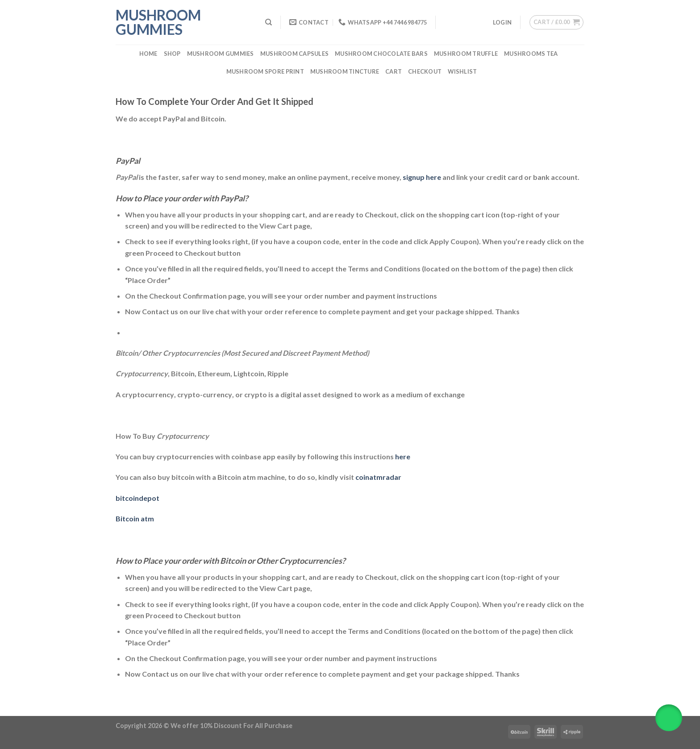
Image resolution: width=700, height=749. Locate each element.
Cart (394, 71)
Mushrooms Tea (531, 54)
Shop (172, 54)
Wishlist (462, 71)
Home (148, 54)
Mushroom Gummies (158, 22)
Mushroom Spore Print (265, 71)
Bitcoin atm (135, 518)
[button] (669, 718)
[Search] (269, 22)
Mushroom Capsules (294, 54)
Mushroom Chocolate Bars (381, 54)
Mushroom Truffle (466, 54)
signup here (422, 177)
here (403, 456)
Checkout (425, 71)
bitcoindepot (137, 498)
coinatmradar (378, 477)
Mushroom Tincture (345, 71)
